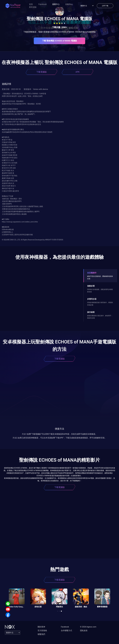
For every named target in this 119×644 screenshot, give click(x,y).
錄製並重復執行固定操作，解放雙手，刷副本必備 (100, 317)
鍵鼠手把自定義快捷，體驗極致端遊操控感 (100, 277)
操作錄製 (91, 312)
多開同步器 (92, 299)
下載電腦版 (41, 72)
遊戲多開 (91, 286)
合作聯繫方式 (66, 631)
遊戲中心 (56, 4)
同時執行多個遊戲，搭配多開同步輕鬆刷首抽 (100, 291)
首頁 (31, 4)
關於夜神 (41, 627)
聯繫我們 (41, 634)
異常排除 (33, 7)
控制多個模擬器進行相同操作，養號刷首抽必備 (100, 304)
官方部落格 (42, 631)
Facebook (42, 4)
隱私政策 (84, 631)
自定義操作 (92, 273)
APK (78, 72)
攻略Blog (69, 4)
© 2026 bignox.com (88, 627)
